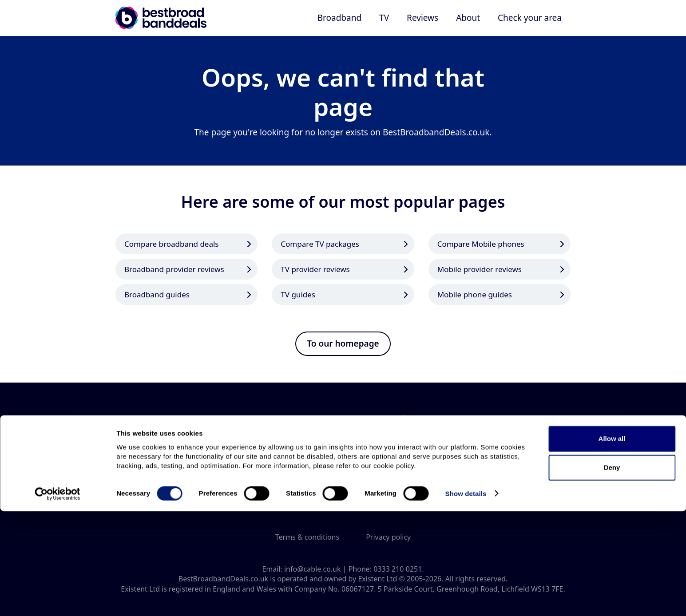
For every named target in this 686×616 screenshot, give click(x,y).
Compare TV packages (320, 244)
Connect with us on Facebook (358, 500)
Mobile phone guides (475, 294)
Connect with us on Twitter (328, 500)
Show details (466, 598)
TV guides (298, 294)
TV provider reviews (315, 269)
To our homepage (343, 344)
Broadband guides (157, 294)
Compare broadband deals (172, 244)
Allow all (612, 543)
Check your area (530, 18)
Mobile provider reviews (480, 269)
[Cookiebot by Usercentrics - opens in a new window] (57, 599)
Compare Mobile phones (481, 244)
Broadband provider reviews (174, 269)
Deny (612, 573)
